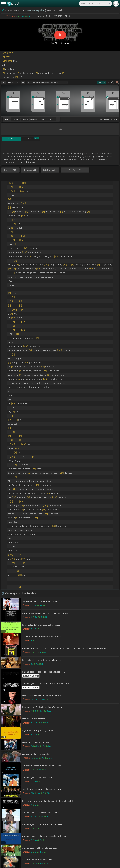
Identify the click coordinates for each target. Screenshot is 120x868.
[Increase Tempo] (23, 82)
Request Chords (31, 676)
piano (16, 119)
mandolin (34, 119)
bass (52, 119)
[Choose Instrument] (58, 119)
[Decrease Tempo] (3, 82)
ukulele (25, 119)
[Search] (109, 4)
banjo (43, 119)
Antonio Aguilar (35, 10)
